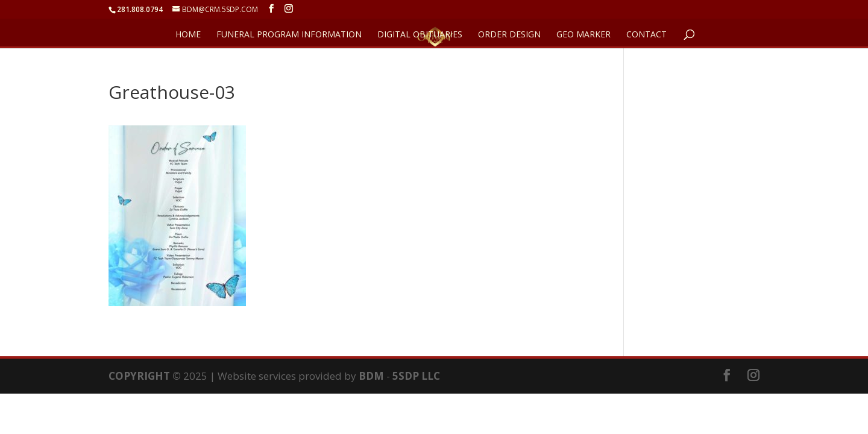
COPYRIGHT (139, 376)
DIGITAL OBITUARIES (420, 35)
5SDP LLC (416, 376)
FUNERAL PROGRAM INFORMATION (289, 35)
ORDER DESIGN (509, 35)
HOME (188, 35)
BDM (371, 376)
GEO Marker (583, 35)
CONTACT (646, 35)
